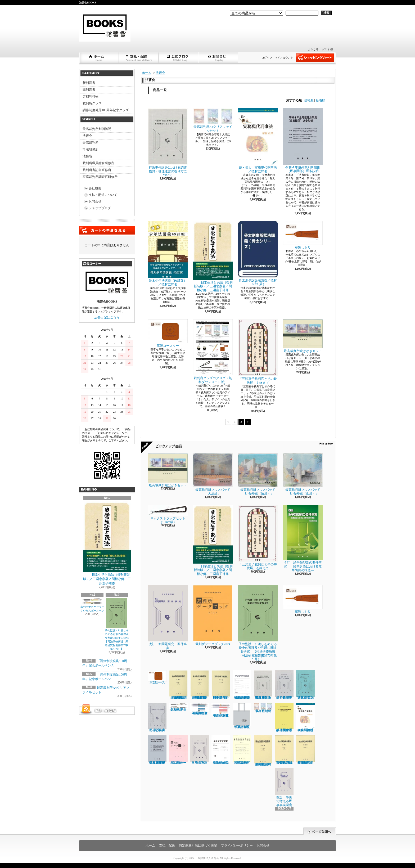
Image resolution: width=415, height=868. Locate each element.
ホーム (99, 58)
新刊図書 (89, 83)
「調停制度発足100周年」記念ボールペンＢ (221, 710)
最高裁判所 (91, 143)
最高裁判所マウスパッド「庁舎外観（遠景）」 (258, 474)
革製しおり (303, 235)
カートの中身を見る (107, 230)
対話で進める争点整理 (200, 750)
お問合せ (218, 58)
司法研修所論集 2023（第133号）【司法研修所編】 (242, 685)
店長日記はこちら (107, 317)
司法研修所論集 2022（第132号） (221, 750)
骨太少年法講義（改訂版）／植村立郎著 (168, 254)
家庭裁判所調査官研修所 (100, 177)
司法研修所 (91, 149)
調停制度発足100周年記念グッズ (106, 110)
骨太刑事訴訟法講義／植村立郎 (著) (258, 254)
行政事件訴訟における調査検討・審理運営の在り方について (168, 143)
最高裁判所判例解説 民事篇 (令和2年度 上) (263, 751)
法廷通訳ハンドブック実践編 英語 (305, 685)
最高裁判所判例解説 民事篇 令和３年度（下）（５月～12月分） (200, 685)
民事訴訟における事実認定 (157, 717)
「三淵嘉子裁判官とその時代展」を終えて (258, 352)
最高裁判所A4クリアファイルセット (213, 120)
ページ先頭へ (320, 831)
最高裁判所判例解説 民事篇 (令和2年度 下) (284, 750)
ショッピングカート (315, 58)
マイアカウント (284, 58)
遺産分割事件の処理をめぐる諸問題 (284, 685)
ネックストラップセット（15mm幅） (168, 514)
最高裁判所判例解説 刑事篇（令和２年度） (306, 750)
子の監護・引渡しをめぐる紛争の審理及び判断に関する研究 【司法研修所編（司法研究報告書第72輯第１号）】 (118, 624)
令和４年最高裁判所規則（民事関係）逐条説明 (303, 141)
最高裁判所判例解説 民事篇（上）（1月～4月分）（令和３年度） (179, 685)
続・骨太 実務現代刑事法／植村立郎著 (258, 141)
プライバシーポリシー (237, 845)
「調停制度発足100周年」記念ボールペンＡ (200, 709)
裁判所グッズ (92, 103)
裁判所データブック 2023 (179, 750)
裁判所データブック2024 (213, 615)
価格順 (309, 100)
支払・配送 (167, 845)
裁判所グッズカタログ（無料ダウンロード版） (213, 352)
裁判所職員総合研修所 (98, 163)
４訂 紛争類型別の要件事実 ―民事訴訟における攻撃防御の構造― (303, 538)
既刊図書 (89, 90)
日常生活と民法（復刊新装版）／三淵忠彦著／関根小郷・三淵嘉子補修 (107, 543)
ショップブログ (179, 58)
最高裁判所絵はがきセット (303, 336)
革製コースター (168, 333)
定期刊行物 (91, 97)
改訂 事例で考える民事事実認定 (284, 787)
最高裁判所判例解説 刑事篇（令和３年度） (221, 685)
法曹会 (87, 136)
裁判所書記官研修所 (97, 170)
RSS (98, 711)
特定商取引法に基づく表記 (198, 845)
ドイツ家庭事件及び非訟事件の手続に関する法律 (284, 717)
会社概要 (95, 188)
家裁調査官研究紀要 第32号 (242, 750)
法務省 (87, 156)
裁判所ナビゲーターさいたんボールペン (178, 707)
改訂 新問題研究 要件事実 (168, 617)
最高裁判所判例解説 (97, 129)
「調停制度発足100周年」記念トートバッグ (242, 716)
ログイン (267, 58)
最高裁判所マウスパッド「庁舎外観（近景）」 (303, 474)
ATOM (111, 711)
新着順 (321, 100)
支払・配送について (139, 58)
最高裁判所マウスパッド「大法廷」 (213, 474)
